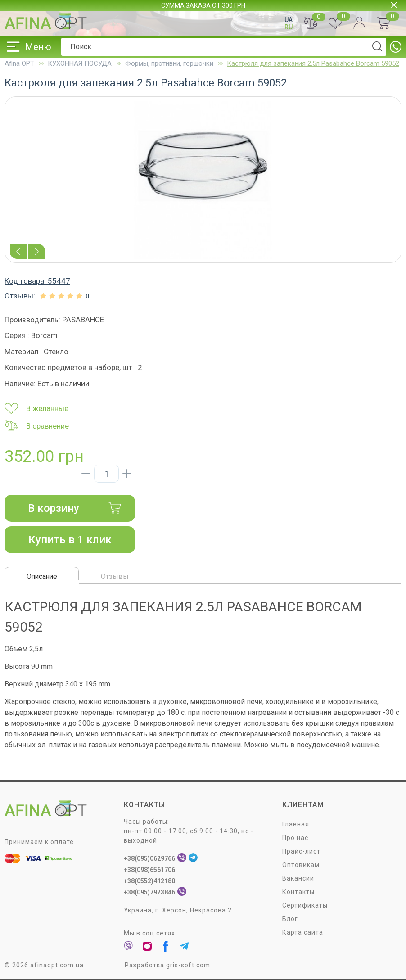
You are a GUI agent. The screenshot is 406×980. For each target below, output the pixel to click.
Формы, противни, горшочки (169, 63)
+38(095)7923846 (149, 892)
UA (289, 20)
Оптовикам (301, 865)
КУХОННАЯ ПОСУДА (80, 63)
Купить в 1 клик (70, 540)
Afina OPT (19, 63)
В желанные (36, 408)
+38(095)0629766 (149, 858)
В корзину (75, 508)
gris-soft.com (188, 965)
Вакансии (298, 878)
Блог (290, 919)
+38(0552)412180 (149, 881)
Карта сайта (303, 932)
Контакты (298, 892)
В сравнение (37, 426)
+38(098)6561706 (149, 870)
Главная (296, 824)
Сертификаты (305, 905)
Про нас (295, 838)
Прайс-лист (301, 851)
